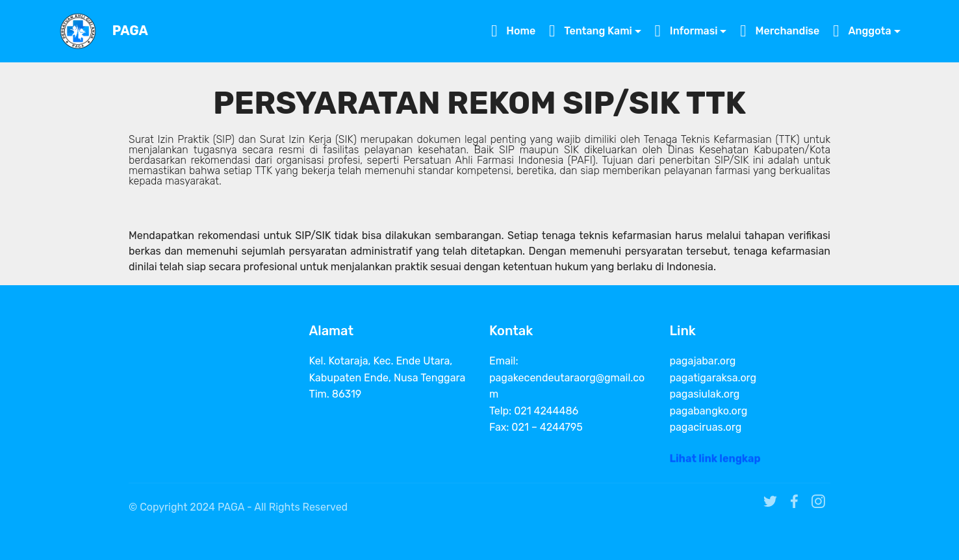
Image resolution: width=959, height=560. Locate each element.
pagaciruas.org (706, 427)
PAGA (130, 31)
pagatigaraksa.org (713, 378)
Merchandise (780, 31)
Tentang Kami (591, 31)
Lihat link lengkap (715, 462)
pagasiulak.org (705, 394)
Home (513, 31)
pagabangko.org (709, 411)
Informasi (686, 31)
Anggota (862, 31)
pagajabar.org (703, 361)
